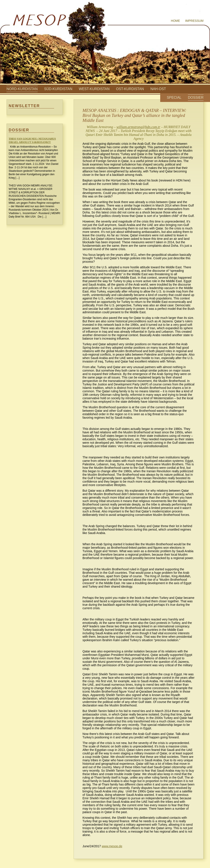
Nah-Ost (158, 89)
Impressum (194, 21)
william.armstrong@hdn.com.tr (138, 127)
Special (174, 98)
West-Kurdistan (94, 89)
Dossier (196, 98)
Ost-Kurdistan (130, 89)
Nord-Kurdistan (22, 89)
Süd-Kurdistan (58, 89)
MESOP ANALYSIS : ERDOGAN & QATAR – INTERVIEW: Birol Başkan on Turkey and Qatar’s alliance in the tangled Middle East (134, 115)
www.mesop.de (112, 846)
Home (175, 21)
